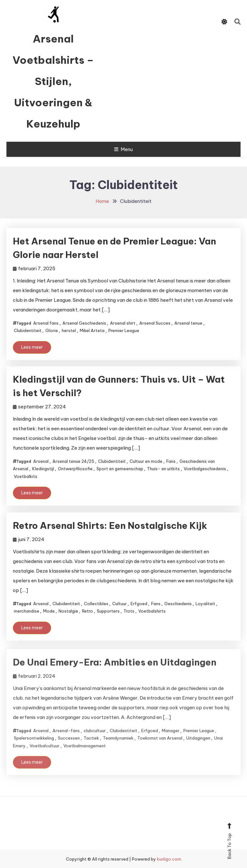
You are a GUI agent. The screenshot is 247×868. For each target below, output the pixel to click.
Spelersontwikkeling (34, 749)
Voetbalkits (26, 476)
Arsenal (41, 461)
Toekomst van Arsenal (160, 749)
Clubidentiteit (28, 330)
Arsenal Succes (155, 323)
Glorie (52, 330)
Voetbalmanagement (85, 757)
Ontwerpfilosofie (75, 469)
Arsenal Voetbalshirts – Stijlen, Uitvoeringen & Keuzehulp (53, 81)
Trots (129, 611)
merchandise (27, 611)
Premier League (124, 330)
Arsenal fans (46, 323)
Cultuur (119, 604)
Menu (123, 149)
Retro (87, 611)
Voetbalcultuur (45, 757)
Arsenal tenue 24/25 (73, 461)
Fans (171, 461)
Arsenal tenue (188, 323)
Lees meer (32, 347)
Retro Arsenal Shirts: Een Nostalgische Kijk (110, 525)
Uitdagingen (198, 749)
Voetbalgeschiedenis (205, 469)
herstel (69, 330)
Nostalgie (68, 611)
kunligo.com (169, 859)
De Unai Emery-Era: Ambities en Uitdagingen (115, 674)
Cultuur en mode (146, 461)
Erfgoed (139, 604)
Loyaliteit (205, 604)
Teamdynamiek (118, 749)
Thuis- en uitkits (163, 469)
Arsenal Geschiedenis (84, 323)
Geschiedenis (178, 604)
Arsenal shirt (123, 323)
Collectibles (96, 604)
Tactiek (91, 749)
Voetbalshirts (152, 611)
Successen (69, 749)
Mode (49, 611)
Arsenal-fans (66, 742)
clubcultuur (95, 742)
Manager (171, 742)
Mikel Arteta (92, 330)
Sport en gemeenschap (120, 469)
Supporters (108, 611)
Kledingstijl (43, 469)
